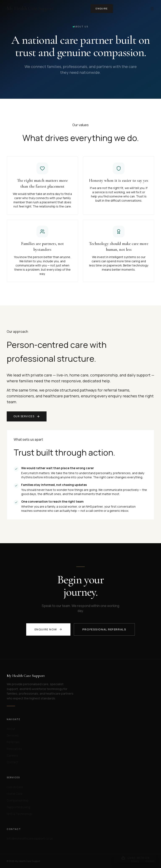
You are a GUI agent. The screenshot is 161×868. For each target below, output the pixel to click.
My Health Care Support (30, 8)
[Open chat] (135, 858)
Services (13, 735)
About (11, 729)
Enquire (102, 8)
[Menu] (152, 9)
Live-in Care (15, 787)
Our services (27, 416)
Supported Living (18, 807)
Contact (12, 762)
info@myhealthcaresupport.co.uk (30, 838)
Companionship (18, 800)
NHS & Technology (19, 814)
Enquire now (48, 629)
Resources (14, 749)
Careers (12, 755)
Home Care (15, 794)
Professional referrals (104, 629)
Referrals (13, 742)
